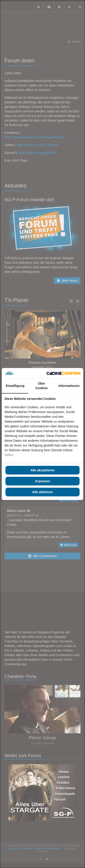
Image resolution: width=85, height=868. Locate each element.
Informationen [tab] (69, 386)
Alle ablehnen (42, 492)
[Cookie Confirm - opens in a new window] (63, 373)
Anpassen (42, 481)
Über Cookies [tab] (41, 386)
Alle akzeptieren (42, 470)
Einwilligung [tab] (15, 386)
